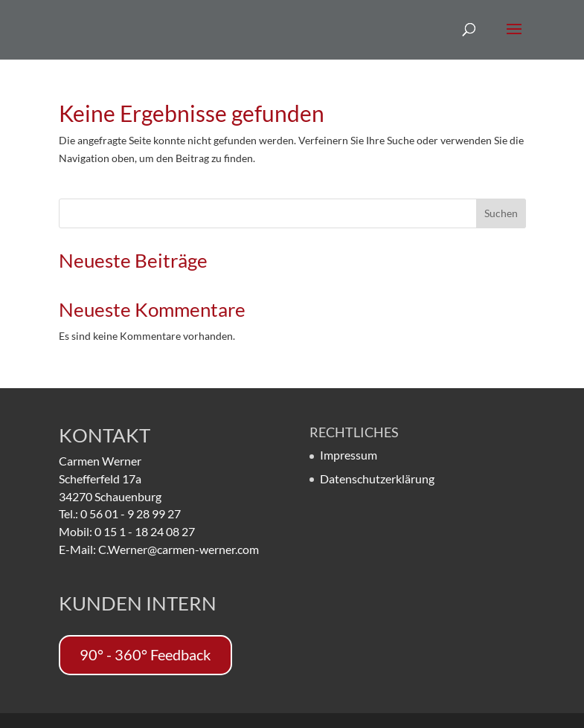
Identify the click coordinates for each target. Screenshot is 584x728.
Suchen (501, 213)
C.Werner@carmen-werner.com (179, 549)
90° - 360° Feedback (145, 654)
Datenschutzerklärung (377, 479)
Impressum (349, 455)
